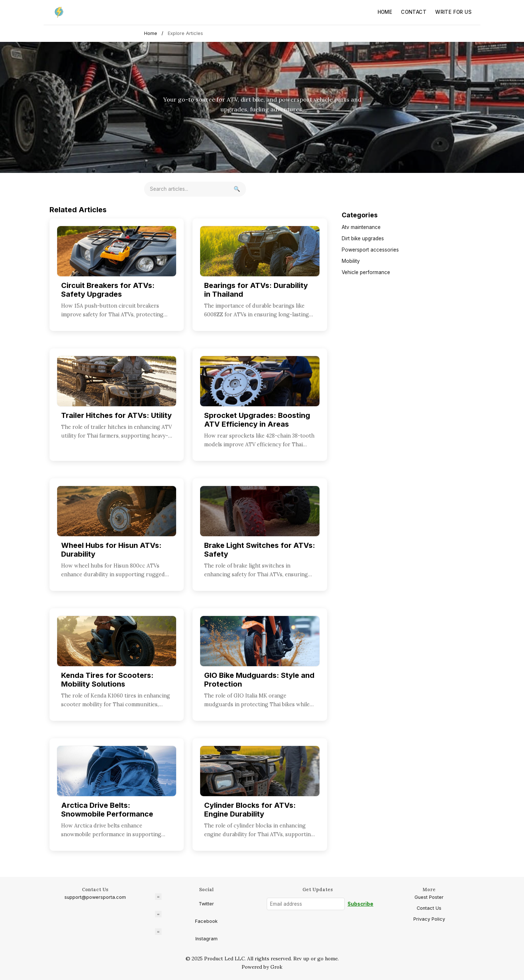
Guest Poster (429, 897)
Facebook (186, 917)
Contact (414, 12)
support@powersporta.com (95, 897)
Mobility (351, 261)
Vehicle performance (366, 272)
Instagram (186, 935)
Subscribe (360, 904)
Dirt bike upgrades (363, 238)
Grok (276, 967)
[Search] (237, 189)
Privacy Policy (429, 919)
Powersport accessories (370, 250)
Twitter (184, 900)
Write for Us (453, 12)
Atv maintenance (361, 227)
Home (385, 12)
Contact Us (429, 908)
